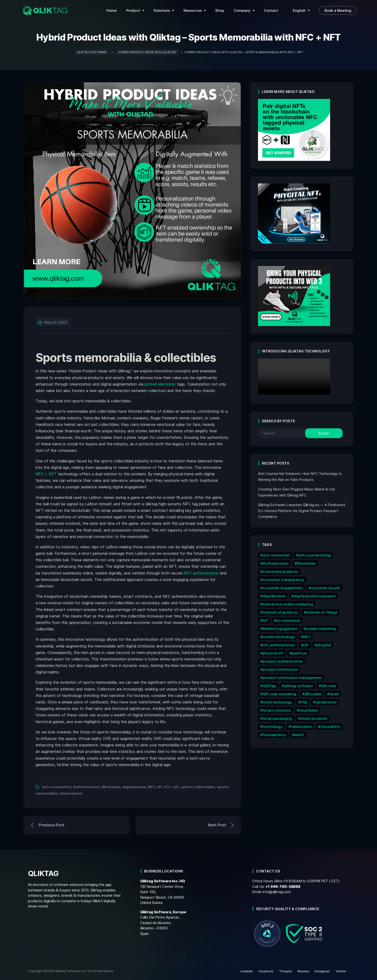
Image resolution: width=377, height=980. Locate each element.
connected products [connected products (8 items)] (280, 571)
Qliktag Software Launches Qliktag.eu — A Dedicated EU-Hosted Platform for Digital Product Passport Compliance (301, 510)
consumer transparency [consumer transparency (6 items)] (283, 579)
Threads (286, 971)
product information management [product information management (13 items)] (292, 677)
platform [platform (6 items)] (299, 653)
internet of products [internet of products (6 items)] (280, 612)
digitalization (134, 787)
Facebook (266, 971)
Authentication (87, 787)
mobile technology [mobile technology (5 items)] (279, 637)
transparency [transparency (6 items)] (274, 735)
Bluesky (303, 971)
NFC (152, 787)
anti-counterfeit (57, 787)
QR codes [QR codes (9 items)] (313, 694)
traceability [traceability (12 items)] (330, 726)
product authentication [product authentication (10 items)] (283, 661)
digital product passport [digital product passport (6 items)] (315, 596)
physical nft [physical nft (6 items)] (273, 653)
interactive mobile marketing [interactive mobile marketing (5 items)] (288, 604)
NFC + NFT (46, 474)
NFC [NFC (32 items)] (307, 637)
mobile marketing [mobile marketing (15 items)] (321, 628)
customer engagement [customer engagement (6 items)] (283, 588)
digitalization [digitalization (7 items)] (274, 596)
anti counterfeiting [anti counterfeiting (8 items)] (315, 555)
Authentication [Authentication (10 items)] (276, 563)
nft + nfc (172, 787)
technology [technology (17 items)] (273, 726)
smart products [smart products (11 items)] (314, 718)
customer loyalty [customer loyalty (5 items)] (326, 588)
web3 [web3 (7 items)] (299, 735)
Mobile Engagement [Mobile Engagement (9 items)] (280, 628)
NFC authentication (201, 573)
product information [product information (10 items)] (280, 669)
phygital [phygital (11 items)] (324, 645)
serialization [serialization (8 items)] (326, 702)
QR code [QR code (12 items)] (329, 686)
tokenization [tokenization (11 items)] (302, 726)
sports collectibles (198, 787)
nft (160, 787)
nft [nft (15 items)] (306, 645)
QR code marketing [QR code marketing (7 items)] (280, 694)
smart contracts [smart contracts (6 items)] (277, 710)
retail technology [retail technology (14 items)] (278, 702)
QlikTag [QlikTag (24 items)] (269, 686)
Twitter (341, 971)
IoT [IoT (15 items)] (265, 620)
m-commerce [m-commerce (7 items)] (288, 620)
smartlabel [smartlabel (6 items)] (308, 710)
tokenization (71, 793)
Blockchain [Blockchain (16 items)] (306, 563)
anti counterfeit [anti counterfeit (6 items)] (276, 555)
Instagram (322, 971)
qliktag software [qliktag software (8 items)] (298, 686)
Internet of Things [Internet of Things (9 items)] (322, 612)
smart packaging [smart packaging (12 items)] (277, 718)
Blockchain (111, 787)
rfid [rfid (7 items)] (304, 702)
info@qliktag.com (277, 892)
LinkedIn (247, 971)
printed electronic (160, 384)
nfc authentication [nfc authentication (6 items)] (279, 645)
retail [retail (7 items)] (334, 694)
